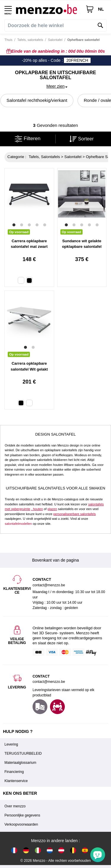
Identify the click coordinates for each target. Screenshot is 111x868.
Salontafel (55, 40)
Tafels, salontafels (30, 40)
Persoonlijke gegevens (22, 815)
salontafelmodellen (18, 524)
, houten (37, 509)
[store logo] (49, 9)
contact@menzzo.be (49, 682)
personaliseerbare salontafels (75, 514)
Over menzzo (15, 806)
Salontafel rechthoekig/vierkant (37, 100)
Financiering (14, 772)
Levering (11, 744)
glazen (52, 509)
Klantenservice (16, 781)
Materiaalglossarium (20, 763)
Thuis (8, 40)
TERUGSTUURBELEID (23, 754)
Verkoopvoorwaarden (21, 824)
